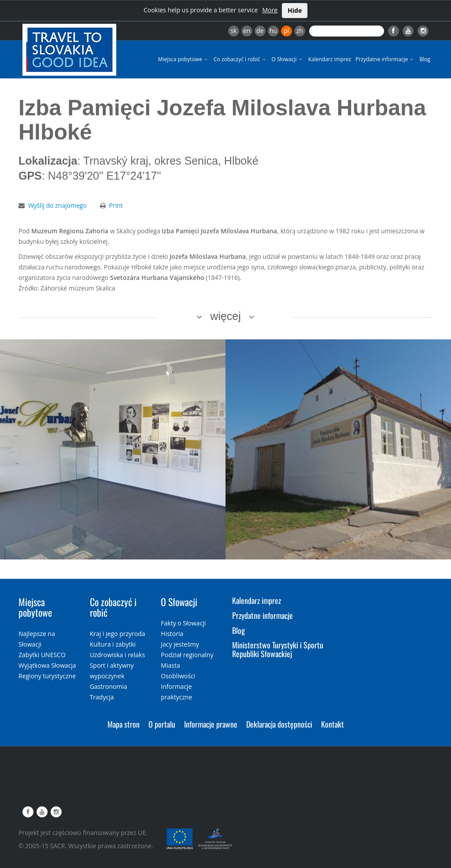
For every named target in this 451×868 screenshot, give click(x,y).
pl (286, 31)
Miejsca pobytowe (184, 59)
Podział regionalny (187, 655)
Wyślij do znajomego (57, 205)
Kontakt (333, 724)
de (260, 31)
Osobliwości (178, 676)
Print (116, 205)
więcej (225, 316)
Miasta (170, 665)
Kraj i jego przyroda (118, 634)
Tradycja (102, 697)
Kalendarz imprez (330, 59)
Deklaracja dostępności (279, 724)
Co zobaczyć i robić (240, 59)
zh (300, 31)
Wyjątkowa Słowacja (47, 665)
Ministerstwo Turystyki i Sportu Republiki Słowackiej (278, 649)
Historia (172, 634)
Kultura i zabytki (113, 644)
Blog (425, 59)
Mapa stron (124, 724)
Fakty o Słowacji (183, 623)
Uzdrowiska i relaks (117, 655)
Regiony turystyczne (47, 676)
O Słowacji (288, 59)
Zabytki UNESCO (42, 655)
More (270, 10)
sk (233, 31)
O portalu (162, 724)
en (247, 31)
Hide (295, 10)
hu (273, 31)
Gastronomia (109, 686)
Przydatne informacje (385, 59)
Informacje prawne (211, 724)
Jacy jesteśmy (180, 644)
